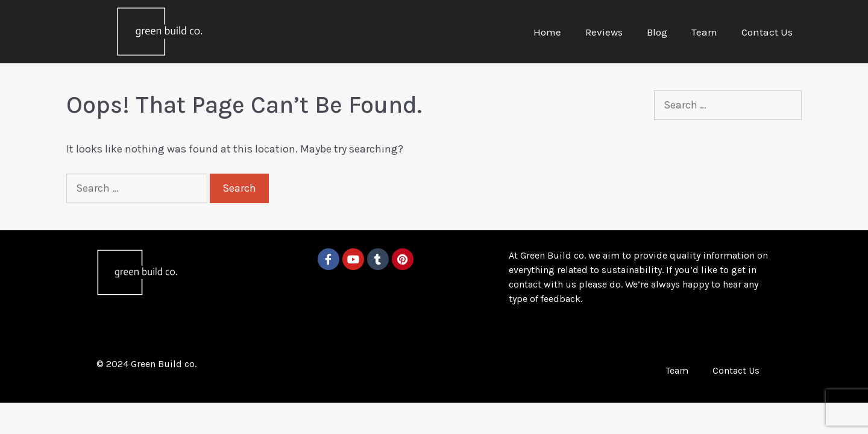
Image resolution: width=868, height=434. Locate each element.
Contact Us (767, 32)
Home (547, 32)
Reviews (604, 32)
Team (704, 32)
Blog (657, 32)
